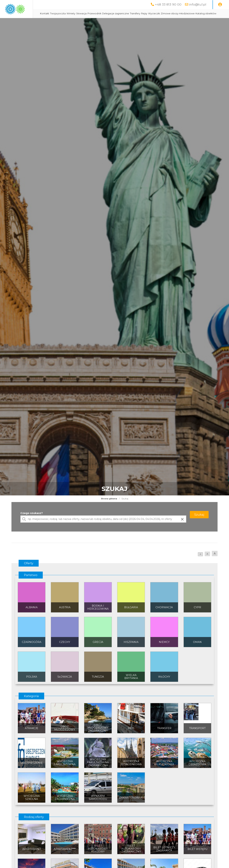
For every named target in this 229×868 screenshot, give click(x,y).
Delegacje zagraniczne (147, 13)
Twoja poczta (90, 13)
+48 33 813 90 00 (168, 4)
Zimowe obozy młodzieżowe (89, 22)
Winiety (103, 13)
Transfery (167, 13)
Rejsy (176, 13)
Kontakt (76, 13)
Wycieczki (186, 13)
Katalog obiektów (117, 22)
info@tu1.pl (198, 4)
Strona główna (109, 508)
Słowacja (113, 13)
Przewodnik (126, 13)
